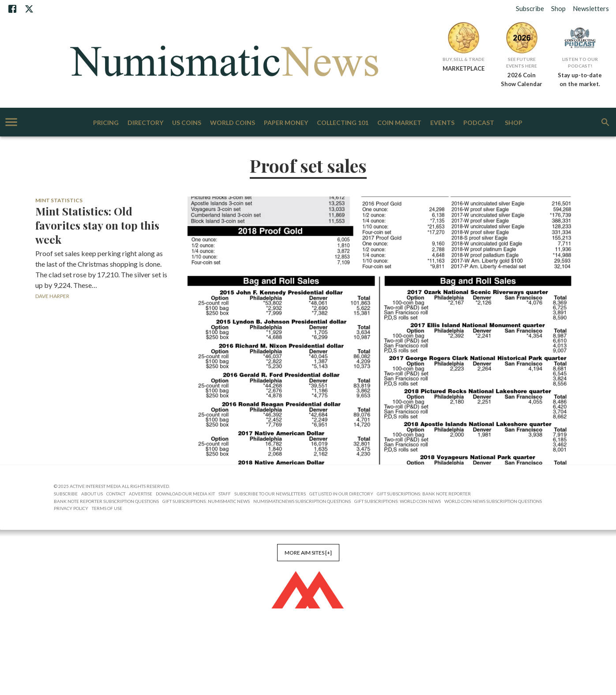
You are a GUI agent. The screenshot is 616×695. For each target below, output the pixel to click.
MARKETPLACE (464, 68)
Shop (558, 8)
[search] (605, 122)
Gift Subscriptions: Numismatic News (206, 501)
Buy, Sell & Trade (464, 59)
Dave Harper (52, 296)
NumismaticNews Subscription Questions (302, 501)
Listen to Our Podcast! (580, 62)
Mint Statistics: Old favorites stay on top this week (97, 225)
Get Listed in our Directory (341, 494)
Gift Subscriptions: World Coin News (398, 501)
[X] (29, 9)
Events (442, 123)
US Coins (187, 123)
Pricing (106, 123)
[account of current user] (11, 122)
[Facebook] (12, 9)
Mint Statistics (59, 200)
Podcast (479, 123)
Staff (225, 494)
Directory (145, 123)
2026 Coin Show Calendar (522, 79)
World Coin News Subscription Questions (493, 501)
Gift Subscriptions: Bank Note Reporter (424, 494)
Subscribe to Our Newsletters (270, 494)
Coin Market (399, 123)
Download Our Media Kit (185, 494)
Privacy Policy (71, 508)
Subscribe (530, 8)
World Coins (233, 123)
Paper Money (286, 123)
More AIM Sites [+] (308, 553)
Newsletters (591, 8)
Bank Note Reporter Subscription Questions (106, 501)
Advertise (141, 494)
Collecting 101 (343, 123)
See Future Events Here (522, 62)
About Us (92, 494)
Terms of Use (107, 508)
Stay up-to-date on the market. (580, 79)
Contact (116, 494)
